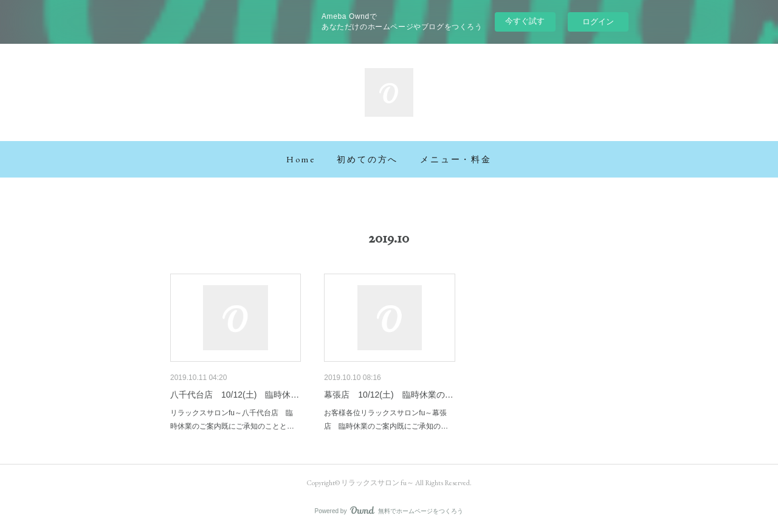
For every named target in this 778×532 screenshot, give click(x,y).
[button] (301, 159)
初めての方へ (367, 159)
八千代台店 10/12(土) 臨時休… (235, 395)
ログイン (598, 22)
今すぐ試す (525, 21)
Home (301, 159)
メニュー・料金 (456, 159)
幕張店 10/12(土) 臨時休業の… (388, 395)
